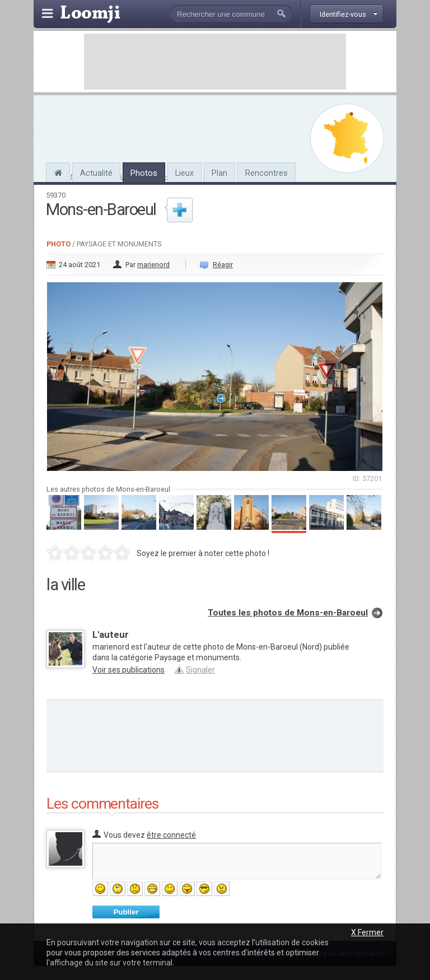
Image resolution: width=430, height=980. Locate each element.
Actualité (96, 173)
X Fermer (367, 932)
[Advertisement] (215, 62)
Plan (219, 173)
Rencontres (267, 173)
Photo (59, 244)
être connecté (171, 835)
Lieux (184, 173)
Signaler (200, 670)
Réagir (223, 265)
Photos (144, 173)
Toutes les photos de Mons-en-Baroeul (288, 613)
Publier (126, 912)
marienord (153, 265)
